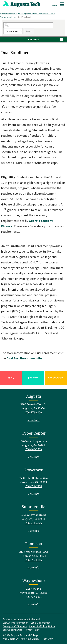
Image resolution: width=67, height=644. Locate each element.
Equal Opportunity (40, 623)
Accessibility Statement (27, 619)
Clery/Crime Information (15, 623)
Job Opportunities (13, 630)
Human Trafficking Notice (42, 626)
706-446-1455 (34, 449)
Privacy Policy (32, 630)
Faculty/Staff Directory (15, 626)
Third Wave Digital (29, 639)
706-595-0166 (34, 560)
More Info (33, 420)
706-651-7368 (34, 486)
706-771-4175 (34, 523)
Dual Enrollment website (24, 358)
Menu (58, 4)
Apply (11, 378)
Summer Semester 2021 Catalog (13, 14)
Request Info (56, 378)
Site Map (7, 619)
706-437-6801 (34, 597)
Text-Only (48, 639)
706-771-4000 (34, 412)
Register (33, 378)
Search (29, 31)
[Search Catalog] (28, 25)
